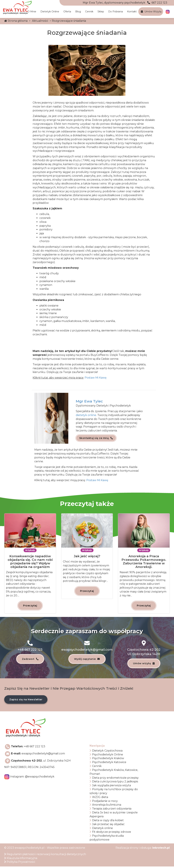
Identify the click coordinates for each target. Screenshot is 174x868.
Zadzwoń (30, 660)
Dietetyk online (50, 12)
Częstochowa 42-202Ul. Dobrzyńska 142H (144, 652)
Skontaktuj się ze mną (96, 439)
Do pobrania (116, 12)
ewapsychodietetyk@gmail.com (87, 650)
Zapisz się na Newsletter (26, 701)
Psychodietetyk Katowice (108, 764)
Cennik (89, 12)
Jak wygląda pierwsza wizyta (110, 787)
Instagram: (32, 778)
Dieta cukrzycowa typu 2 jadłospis (114, 783)
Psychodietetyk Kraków (107, 760)
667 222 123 (125, 3)
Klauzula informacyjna (21, 859)
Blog (78, 12)
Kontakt (132, 12)
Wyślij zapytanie (87, 660)
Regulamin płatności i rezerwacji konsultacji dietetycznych (45, 856)
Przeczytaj (30, 606)
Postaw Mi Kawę (97, 480)
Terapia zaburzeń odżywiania (110, 810)
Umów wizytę (151, 12)
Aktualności (40, 21)
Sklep (101, 12)
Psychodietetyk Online (106, 756)
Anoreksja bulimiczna (105, 806)
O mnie (32, 12)
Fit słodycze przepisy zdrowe (110, 833)
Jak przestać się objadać (107, 826)
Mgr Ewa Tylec (89, 401)
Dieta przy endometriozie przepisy (114, 779)
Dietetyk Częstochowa (106, 752)
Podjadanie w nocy (104, 802)
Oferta (67, 12)
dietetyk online (86, 415)
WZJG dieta (99, 798)
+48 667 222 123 (30, 650)
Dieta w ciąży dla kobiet (107, 822)
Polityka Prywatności (20, 863)
